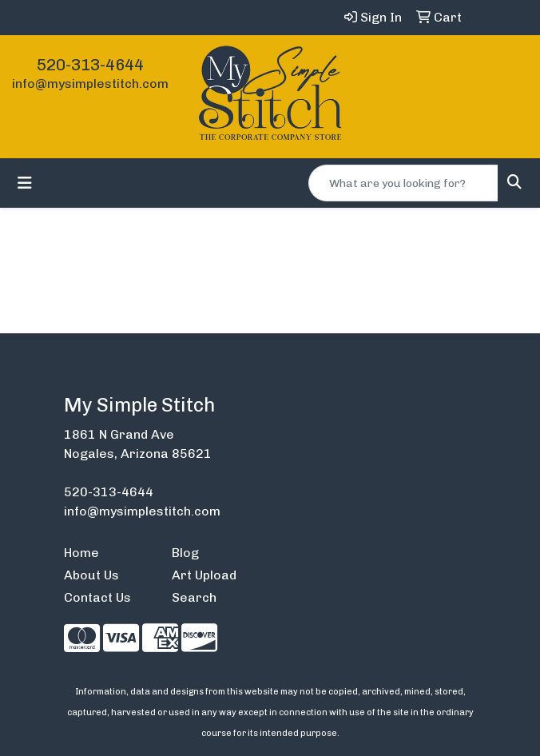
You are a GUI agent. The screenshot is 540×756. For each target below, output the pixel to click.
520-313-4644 (90, 65)
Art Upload (204, 575)
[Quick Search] (403, 183)
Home (81, 553)
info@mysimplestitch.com (90, 84)
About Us (91, 575)
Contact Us (97, 597)
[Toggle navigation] (25, 183)
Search (194, 597)
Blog (185, 553)
